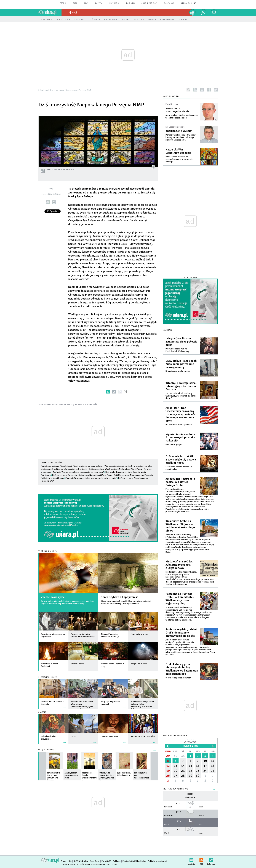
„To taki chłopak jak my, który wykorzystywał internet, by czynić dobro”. (181, 396)
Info (72, 12)
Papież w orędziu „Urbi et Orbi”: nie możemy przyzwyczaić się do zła (181, 633)
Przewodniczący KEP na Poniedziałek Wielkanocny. (178, 350)
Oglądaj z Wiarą (46, 750)
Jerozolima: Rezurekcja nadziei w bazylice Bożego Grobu (180, 482)
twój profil (203, 12)
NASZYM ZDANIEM (171, 96)
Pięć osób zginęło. (174, 445)
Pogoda (190, 794)
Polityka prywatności (157, 861)
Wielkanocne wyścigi (179, 131)
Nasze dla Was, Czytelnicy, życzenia (178, 151)
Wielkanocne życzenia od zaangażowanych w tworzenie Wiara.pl (179, 159)
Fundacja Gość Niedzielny (134, 861)
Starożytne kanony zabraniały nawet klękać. (179, 468)
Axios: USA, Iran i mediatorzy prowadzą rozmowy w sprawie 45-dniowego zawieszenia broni (180, 414)
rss (195, 90)
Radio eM (130, 3)
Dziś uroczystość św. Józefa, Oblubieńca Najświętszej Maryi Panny (82, 475)
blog (75, 3)
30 (175, 756)
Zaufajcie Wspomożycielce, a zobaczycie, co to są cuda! (78, 472)
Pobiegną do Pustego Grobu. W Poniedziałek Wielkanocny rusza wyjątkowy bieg (180, 599)
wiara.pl (50, 12)
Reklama (117, 861)
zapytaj (99, 3)
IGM (70, 861)
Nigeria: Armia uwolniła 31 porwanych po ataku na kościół (180, 437)
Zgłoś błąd (211, 859)
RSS (201, 859)
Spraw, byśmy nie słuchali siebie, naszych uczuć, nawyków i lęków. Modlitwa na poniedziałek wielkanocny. (68, 602)
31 (183, 756)
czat (86, 3)
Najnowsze (168, 330)
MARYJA (47, 405)
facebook (209, 90)
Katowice (190, 797)
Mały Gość (169, 3)
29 (168, 756)
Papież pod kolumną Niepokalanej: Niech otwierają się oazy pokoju (71, 466)
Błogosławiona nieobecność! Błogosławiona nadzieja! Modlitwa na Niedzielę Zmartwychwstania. (126, 602)
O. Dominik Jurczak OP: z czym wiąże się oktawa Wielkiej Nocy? (181, 460)
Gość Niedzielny (149, 3)
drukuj (54, 202)
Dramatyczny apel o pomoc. (178, 371)
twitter (216, 90)
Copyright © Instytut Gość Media (75, 864)
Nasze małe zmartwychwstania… (178, 110)
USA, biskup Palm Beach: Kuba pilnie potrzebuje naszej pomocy (182, 364)
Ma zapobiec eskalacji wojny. (179, 425)
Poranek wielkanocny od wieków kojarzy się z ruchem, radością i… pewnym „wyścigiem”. (181, 137)
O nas (63, 861)
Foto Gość (106, 861)
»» (126, 392)
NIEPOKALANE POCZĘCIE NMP (67, 405)
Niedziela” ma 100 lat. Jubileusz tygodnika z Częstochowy (179, 565)
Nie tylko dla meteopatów (175, 789)
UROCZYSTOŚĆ (90, 405)
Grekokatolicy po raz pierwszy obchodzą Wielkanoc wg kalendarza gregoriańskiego (182, 669)
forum (63, 3)
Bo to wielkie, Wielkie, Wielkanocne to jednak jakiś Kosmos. (182, 117)
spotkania (114, 3)
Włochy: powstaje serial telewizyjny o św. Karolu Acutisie (181, 386)
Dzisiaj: (190, 741)
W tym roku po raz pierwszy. (178, 678)
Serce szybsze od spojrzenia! (119, 597)
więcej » (65, 638)
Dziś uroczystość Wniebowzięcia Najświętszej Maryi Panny (116, 469)
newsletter (202, 90)
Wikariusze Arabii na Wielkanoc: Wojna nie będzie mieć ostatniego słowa (180, 526)
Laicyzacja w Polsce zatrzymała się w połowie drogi (181, 342)
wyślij (48, 202)
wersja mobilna (188, 3)
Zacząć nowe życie (53, 597)
